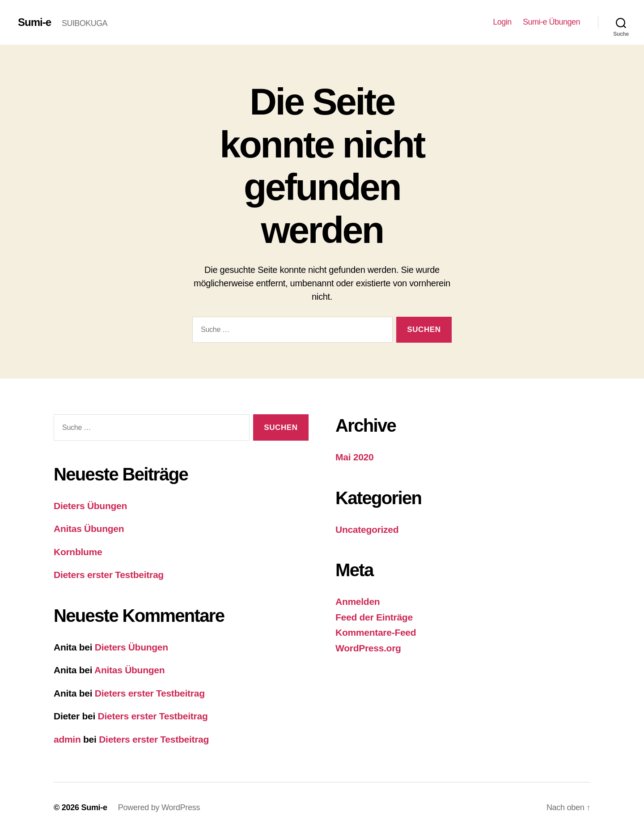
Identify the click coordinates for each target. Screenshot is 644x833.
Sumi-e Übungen (551, 22)
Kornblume (78, 552)
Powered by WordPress (159, 807)
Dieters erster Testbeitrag (109, 575)
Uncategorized (367, 529)
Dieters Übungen (90, 506)
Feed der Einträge (374, 617)
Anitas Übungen (89, 529)
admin (67, 739)
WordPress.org (368, 648)
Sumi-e (34, 22)
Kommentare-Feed (376, 632)
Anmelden (358, 601)
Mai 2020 (354, 457)
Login (502, 22)
